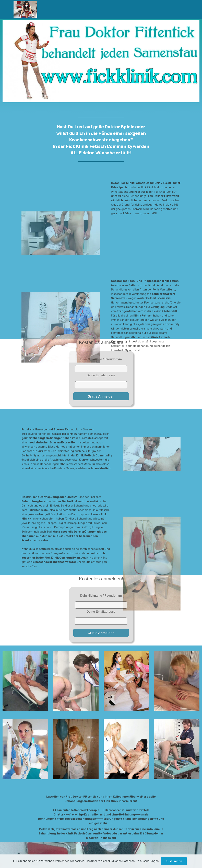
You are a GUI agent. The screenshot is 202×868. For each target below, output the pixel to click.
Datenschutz (131, 864)
